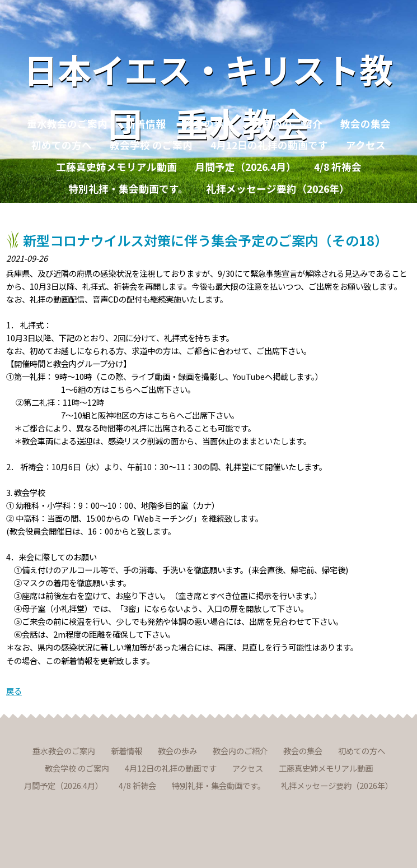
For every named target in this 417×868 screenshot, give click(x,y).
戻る (14, 691)
